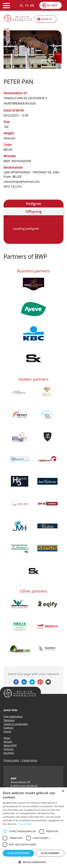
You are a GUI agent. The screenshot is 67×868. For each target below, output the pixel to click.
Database (9, 720)
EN (32, 6)
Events (7, 731)
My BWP (52, 5)
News (7, 738)
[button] (33, 862)
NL (22, 6)
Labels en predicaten (16, 724)
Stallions (8, 728)
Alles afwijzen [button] (50, 853)
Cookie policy (29, 760)
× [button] (63, 791)
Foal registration (13, 716)
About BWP (10, 745)
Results (8, 742)
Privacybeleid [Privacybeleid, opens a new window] (25, 824)
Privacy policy (11, 760)
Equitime (9, 753)
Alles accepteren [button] (18, 853)
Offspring (33, 211)
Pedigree (33, 204)
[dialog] (33, 828)
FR (27, 6)
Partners (9, 749)
